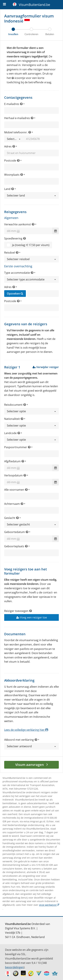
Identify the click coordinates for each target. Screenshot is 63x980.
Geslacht (10, 518)
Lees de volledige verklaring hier (26, 730)
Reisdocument (13, 405)
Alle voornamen (14, 490)
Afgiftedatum (12, 461)
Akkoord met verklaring (19, 740)
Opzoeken (15, 294)
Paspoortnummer (16, 447)
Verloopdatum (13, 475)
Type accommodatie (17, 273)
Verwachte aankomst (18, 224)
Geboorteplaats (14, 546)
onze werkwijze (49, 905)
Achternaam (12, 504)
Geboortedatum (15, 532)
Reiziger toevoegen (16, 611)
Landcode (10, 433)
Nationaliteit (12, 419)
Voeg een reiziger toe (32, 617)
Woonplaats (12, 175)
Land (7, 189)
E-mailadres (12, 104)
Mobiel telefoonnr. (16, 132)
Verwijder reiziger (46, 367)
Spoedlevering (13, 238)
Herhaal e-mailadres (17, 118)
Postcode (10, 161)
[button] (14, 139)
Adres (8, 146)
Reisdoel (10, 253)
